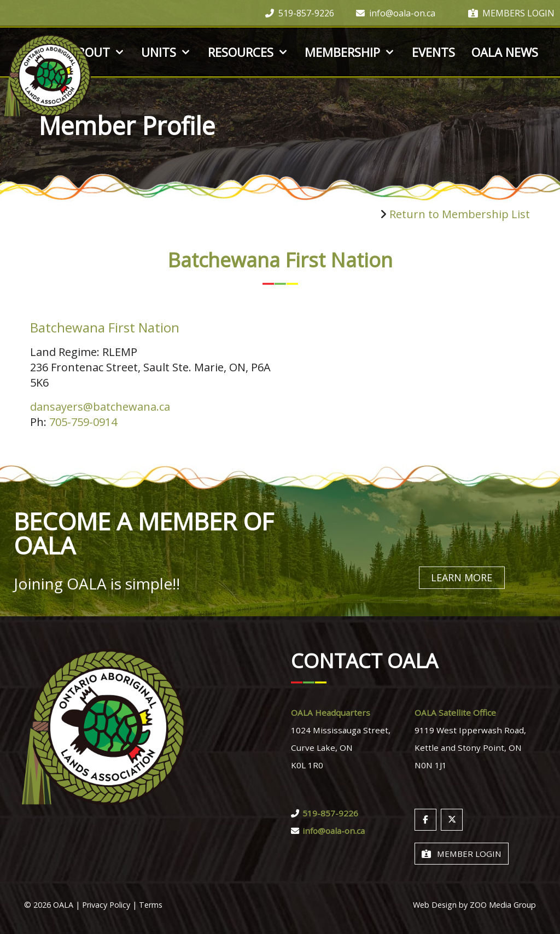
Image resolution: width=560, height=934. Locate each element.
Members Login (511, 13)
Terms (151, 904)
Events (433, 52)
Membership (350, 52)
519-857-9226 (300, 13)
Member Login (462, 853)
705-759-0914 (83, 422)
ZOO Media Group (503, 904)
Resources (248, 52)
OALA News (505, 52)
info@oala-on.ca (396, 13)
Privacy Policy (106, 904)
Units (166, 52)
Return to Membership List (460, 214)
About (97, 52)
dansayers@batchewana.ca (100, 407)
